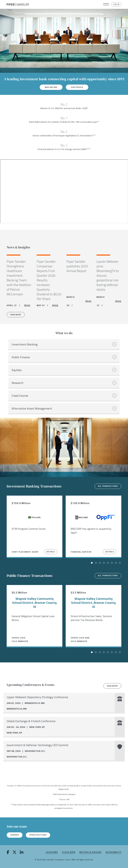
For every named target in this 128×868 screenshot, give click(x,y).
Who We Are (51, 87)
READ (27, 305)
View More (16, 315)
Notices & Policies (90, 852)
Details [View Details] (51, 552)
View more (112, 686)
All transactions (108, 486)
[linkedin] (22, 853)
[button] (106, 4)
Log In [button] (116, 4)
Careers (15, 835)
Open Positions (38, 835)
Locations (52, 852)
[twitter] (14, 853)
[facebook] (8, 853)
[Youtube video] (64, 191)
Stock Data (69, 852)
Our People (77, 87)
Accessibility (113, 852)
